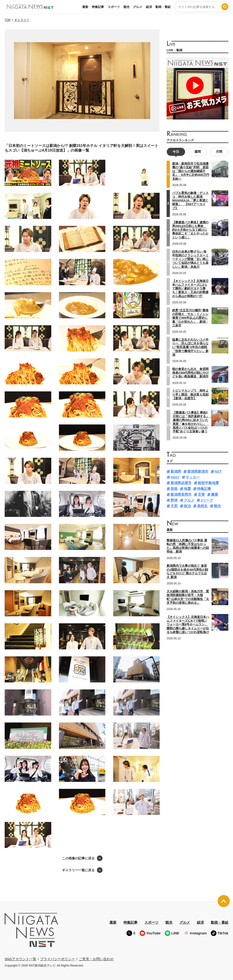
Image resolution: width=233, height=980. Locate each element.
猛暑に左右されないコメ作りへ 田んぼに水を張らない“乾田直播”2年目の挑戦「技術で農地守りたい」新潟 (190, 347)
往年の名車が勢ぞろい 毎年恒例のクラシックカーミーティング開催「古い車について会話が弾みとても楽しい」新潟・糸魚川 (190, 259)
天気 (174, 506)
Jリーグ (207, 500)
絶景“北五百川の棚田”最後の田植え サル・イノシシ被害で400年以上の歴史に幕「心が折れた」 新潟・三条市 (190, 318)
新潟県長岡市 (181, 494)
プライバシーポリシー (58, 959)
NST (218, 471)
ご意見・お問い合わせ (96, 959)
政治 (187, 506)
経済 (149, 7)
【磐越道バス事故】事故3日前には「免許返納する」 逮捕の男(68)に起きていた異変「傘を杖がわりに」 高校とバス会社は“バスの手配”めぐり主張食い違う (192, 422)
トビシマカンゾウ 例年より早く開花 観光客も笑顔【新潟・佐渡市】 (190, 394)
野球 (174, 500)
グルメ (138, 7)
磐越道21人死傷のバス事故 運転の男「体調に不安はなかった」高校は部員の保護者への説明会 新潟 (188, 546)
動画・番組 (163, 7)
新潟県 (176, 471)
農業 (215, 494)
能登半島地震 (208, 483)
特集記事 (98, 7)
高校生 (202, 506)
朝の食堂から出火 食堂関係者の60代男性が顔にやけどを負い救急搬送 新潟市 (190, 373)
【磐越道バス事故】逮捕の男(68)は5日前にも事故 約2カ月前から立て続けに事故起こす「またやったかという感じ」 (190, 230)
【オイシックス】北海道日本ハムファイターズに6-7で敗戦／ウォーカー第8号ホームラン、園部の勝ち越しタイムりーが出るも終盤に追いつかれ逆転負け (188, 624)
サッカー (193, 477)
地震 (187, 489)
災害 (201, 494)
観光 (127, 7)
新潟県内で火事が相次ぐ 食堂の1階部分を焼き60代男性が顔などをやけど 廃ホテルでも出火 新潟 (187, 571)
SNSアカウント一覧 (21, 959)
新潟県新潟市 (198, 471)
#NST (175, 477)
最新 (85, 7)
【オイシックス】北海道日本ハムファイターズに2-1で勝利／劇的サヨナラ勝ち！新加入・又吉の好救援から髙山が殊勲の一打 (190, 288)
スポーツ (114, 7)
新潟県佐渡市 (181, 483)
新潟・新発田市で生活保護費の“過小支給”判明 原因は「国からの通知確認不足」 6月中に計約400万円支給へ (191, 171)
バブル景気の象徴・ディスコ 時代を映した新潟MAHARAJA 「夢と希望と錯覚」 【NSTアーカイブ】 (190, 200)
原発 (174, 489)
